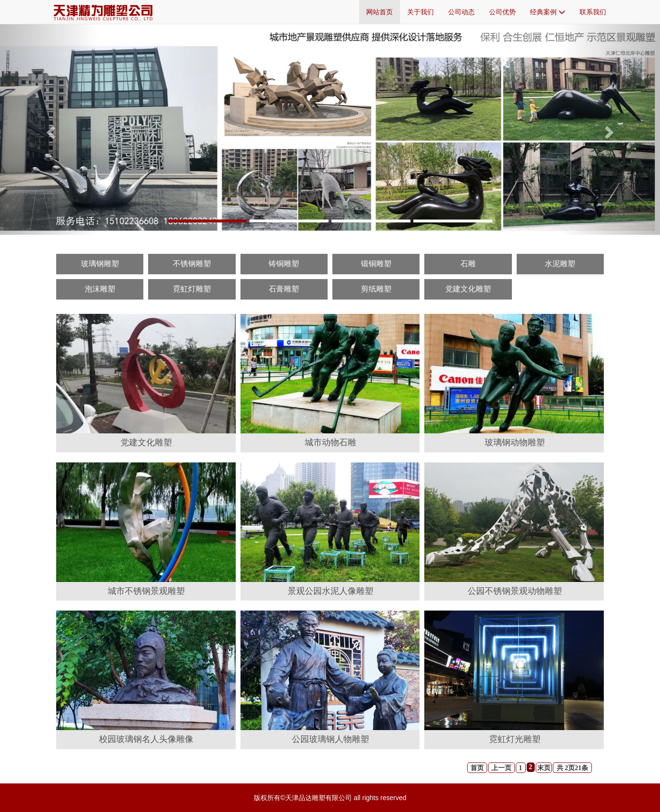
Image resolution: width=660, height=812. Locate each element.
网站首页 (380, 12)
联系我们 (593, 12)
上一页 (501, 768)
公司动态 (461, 12)
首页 (477, 768)
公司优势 (502, 12)
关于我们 (420, 12)
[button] (50, 129)
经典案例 (548, 12)
